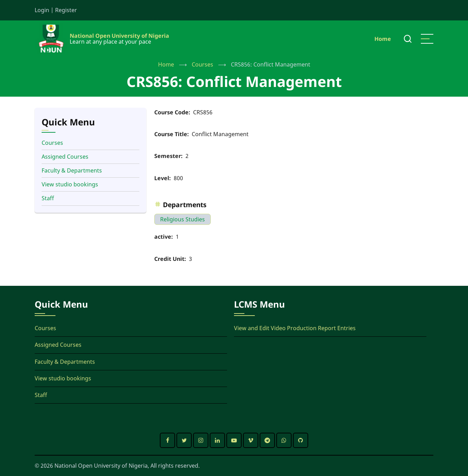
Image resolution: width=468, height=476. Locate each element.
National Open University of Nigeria (119, 36)
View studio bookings (70, 184)
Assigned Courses (65, 157)
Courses (202, 64)
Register (66, 10)
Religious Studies (183, 219)
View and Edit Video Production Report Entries (295, 328)
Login (42, 10)
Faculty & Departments (72, 170)
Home (383, 39)
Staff (48, 198)
